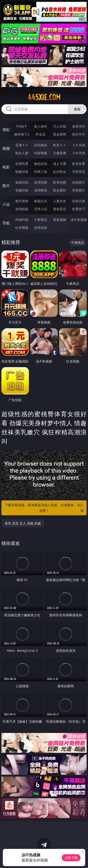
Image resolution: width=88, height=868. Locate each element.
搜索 (77, 109)
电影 (6, 167)
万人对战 (60, 126)
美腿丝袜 (22, 190)
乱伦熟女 (60, 172)
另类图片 (79, 190)
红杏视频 (22, 228)
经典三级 (41, 172)
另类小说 (41, 209)
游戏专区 (79, 126)
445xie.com (44, 97)
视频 (6, 148)
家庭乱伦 (41, 201)
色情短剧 (41, 228)
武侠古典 (79, 201)
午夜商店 (41, 220)
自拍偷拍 (41, 145)
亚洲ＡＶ (22, 145)
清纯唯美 (41, 190)
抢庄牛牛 (79, 134)
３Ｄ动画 (79, 145)
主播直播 (60, 153)
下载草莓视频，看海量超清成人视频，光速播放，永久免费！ (45, 508)
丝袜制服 (41, 153)
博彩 (6, 130)
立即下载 (71, 858)
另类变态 (79, 172)
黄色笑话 (60, 209)
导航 (6, 223)
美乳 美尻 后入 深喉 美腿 (23, 523)
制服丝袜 (22, 172)
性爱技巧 (79, 209)
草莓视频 (60, 220)
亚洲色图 (41, 182)
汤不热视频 (79, 220)
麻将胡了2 (22, 134)
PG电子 (22, 126)
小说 (6, 204)
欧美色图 (60, 182)
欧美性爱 (79, 164)
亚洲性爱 (22, 164)
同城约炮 (22, 220)
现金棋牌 (60, 134)
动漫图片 (79, 182)
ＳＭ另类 (79, 153)
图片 (6, 186)
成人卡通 (60, 164)
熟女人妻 (22, 153)
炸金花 (41, 134)
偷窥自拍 (22, 182)
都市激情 (22, 201)
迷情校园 (22, 209)
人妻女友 (60, 201)
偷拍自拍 (41, 164)
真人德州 (41, 126)
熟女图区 (60, 190)
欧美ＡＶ (60, 145)
